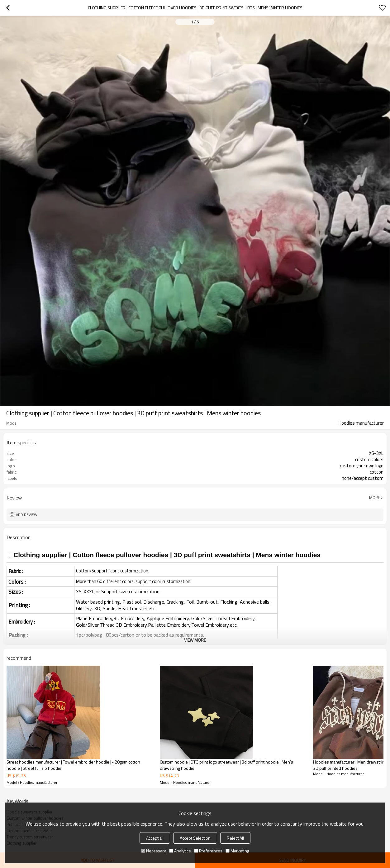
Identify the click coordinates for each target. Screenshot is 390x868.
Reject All (235, 838)
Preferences (208, 851)
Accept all (155, 838)
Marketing (237, 851)
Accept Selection (195, 838)
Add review (27, 515)
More (375, 498)
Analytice (180, 851)
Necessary (154, 851)
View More (195, 640)
